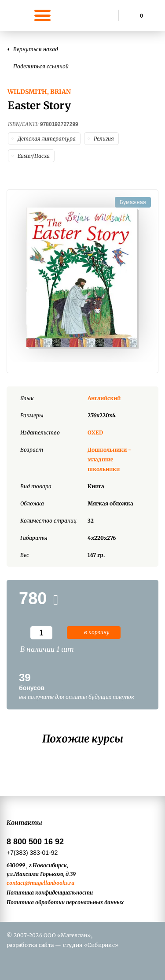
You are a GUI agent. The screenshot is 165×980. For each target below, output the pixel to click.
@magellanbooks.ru (49, 883)
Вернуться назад (36, 49)
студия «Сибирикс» (91, 945)
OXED (95, 432)
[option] (82, 278)
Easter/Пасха (34, 156)
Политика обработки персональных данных (65, 902)
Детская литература (47, 139)
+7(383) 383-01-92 (32, 853)
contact (16, 883)
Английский (104, 398)
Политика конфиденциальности (50, 893)
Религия (104, 139)
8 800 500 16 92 (35, 842)
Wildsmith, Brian (39, 92)
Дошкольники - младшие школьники (109, 459)
